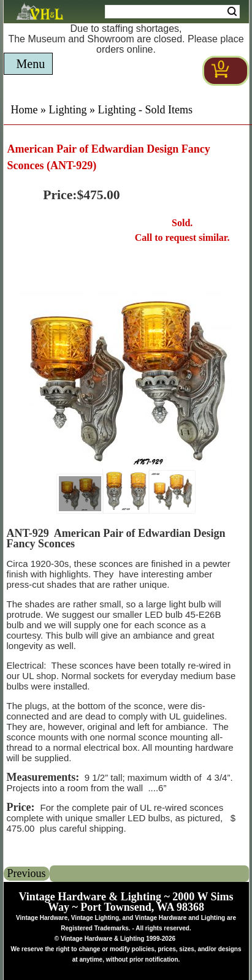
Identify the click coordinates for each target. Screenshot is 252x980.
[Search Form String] (172, 12)
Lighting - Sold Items (146, 110)
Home (25, 110)
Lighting (68, 110)
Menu (31, 64)
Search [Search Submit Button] (232, 12)
